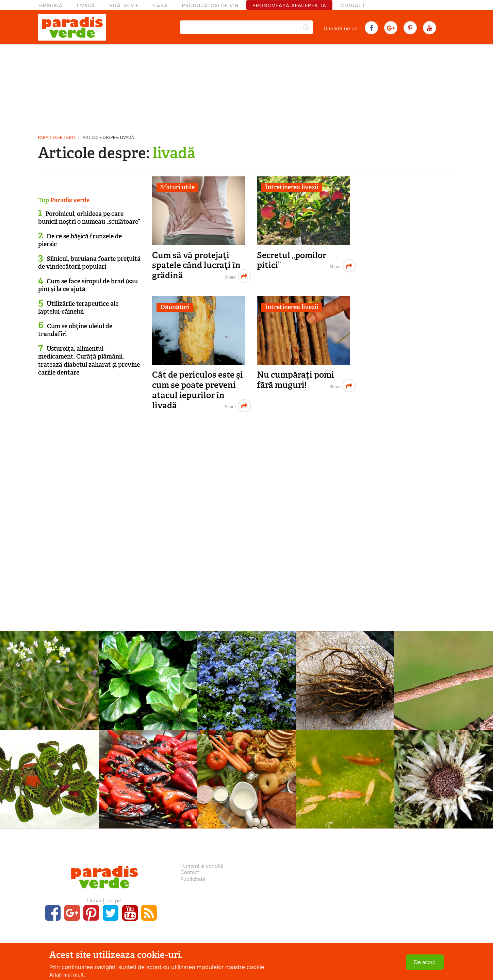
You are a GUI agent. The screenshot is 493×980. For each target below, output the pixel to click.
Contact (353, 6)
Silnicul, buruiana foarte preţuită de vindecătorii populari (89, 263)
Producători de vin (210, 6)
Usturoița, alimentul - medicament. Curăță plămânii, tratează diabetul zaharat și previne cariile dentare (89, 361)
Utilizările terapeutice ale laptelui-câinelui (78, 308)
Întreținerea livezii (292, 187)
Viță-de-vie (124, 6)
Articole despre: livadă (108, 138)
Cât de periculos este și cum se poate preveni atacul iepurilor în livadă (198, 390)
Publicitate (193, 879)
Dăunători (175, 307)
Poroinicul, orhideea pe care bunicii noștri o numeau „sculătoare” (89, 218)
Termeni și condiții (202, 866)
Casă (160, 6)
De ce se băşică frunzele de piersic (80, 240)
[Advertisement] (247, 87)
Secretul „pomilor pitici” (292, 260)
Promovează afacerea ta (289, 6)
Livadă (86, 6)
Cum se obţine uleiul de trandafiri (75, 330)
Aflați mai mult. (67, 975)
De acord (425, 962)
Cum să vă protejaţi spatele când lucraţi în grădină (196, 265)
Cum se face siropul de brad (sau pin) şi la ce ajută (88, 285)
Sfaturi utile (177, 187)
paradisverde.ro (56, 138)
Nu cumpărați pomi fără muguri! (295, 380)
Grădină (51, 6)
